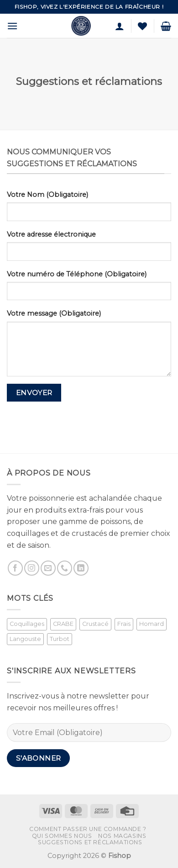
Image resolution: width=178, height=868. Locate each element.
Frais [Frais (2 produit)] (124, 624)
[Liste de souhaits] (142, 26)
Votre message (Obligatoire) (54, 313)
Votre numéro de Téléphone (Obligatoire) (77, 274)
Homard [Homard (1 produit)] (152, 624)
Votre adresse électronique (51, 234)
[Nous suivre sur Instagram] (32, 568)
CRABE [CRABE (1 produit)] (63, 624)
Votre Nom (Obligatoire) (47, 195)
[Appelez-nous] (65, 568)
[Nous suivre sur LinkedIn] (81, 568)
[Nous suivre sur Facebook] (15, 568)
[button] (12, 26)
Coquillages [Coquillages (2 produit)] (27, 624)
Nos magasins (122, 836)
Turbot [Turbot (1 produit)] (60, 639)
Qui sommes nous (62, 836)
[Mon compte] (120, 26)
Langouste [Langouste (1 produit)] (25, 639)
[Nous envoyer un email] (48, 568)
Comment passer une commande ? (88, 829)
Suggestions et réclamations (90, 842)
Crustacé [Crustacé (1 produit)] (95, 624)
